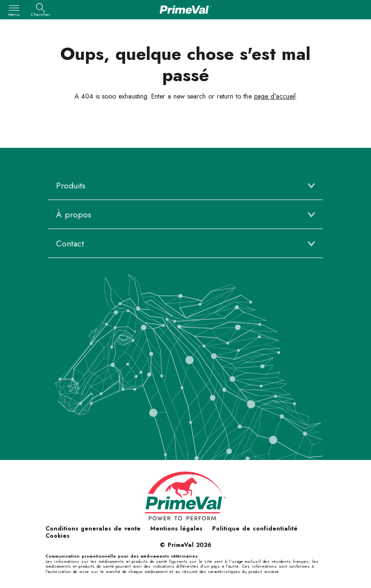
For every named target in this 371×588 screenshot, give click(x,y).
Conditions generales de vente (93, 529)
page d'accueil (275, 96)
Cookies (57, 536)
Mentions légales (176, 529)
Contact (70, 244)
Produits (71, 186)
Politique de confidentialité (255, 529)
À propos (74, 215)
